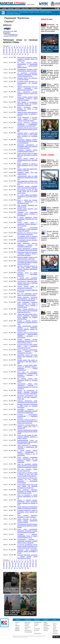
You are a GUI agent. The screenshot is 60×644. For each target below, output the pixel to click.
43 (18, 51)
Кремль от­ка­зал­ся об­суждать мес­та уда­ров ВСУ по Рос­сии (50, 269)
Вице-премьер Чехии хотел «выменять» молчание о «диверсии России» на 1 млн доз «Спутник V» (27, 386)
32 (21, 49)
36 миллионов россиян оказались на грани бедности (27, 240)
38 (4, 51)
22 (28, 47)
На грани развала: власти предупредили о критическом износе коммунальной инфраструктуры (27, 65)
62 (4, 54)
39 (7, 51)
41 (13, 51)
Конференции (38, 622)
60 (33, 52)
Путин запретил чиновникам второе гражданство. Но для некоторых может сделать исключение (27, 459)
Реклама (55, 632)
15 (9, 47)
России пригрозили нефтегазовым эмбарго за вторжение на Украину (27, 507)
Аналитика (11, 8)
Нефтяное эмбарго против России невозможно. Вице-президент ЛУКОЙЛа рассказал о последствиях (27, 335)
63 (6, 54)
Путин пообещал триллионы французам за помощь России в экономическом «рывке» (27, 491)
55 (18, 52)
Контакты (55, 633)
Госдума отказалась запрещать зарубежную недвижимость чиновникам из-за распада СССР (27, 124)
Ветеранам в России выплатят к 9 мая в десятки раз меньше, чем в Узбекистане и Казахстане (27, 421)
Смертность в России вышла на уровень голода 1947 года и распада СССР (27, 426)
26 (4, 49)
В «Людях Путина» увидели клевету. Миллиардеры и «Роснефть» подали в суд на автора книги (27, 453)
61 (36, 52)
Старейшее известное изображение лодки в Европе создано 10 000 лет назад (27, 536)
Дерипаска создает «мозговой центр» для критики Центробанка (27, 187)
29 (13, 49)
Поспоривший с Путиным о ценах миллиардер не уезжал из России (27, 70)
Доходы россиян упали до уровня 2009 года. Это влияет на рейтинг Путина (27, 155)
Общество (17, 8)
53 (13, 52)
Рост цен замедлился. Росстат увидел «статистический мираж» (27, 294)
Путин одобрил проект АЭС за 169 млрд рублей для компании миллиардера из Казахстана (27, 486)
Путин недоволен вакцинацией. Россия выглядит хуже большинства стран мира (27, 351)
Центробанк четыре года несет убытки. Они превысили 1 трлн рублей (27, 356)
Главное (4, 8)
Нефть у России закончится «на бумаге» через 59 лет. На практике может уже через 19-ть (27, 310)
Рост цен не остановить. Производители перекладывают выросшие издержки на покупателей (27, 374)
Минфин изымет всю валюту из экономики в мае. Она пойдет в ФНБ (27, 361)
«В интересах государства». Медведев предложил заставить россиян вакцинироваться (27, 74)
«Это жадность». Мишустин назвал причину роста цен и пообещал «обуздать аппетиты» (27, 283)
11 (33, 46)
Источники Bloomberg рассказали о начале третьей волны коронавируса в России (27, 556)
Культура (36, 624)
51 (7, 52)
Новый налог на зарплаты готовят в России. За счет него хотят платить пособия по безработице (27, 474)
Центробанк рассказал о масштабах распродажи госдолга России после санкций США (27, 411)
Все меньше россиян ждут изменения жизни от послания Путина (27, 380)
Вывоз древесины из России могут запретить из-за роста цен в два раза (27, 182)
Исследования (28, 632)
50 (4, 52)
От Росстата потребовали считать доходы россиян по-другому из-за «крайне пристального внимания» (27, 546)
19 (20, 47)
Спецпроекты (34, 8)
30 (15, 49)
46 (27, 51)
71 (28, 54)
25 (36, 47)
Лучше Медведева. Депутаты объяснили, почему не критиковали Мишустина (27, 245)
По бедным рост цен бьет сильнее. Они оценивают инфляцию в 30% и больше (27, 525)
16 (12, 47)
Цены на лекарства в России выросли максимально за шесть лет (27, 496)
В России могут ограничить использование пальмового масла (27, 278)
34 (27, 49)
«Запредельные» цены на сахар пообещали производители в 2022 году (27, 177)
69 (23, 54)
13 (4, 47)
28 (10, 49)
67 (17, 54)
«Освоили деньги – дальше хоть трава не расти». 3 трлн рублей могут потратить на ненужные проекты (27, 135)
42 (15, 51)
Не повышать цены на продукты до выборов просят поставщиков (27, 237)
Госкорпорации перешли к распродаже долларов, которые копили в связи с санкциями (27, 541)
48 (33, 51)
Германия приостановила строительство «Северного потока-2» (27, 416)
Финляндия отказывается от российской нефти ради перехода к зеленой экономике (27, 146)
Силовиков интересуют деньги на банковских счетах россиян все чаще (27, 512)
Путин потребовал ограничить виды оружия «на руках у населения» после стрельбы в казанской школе (27, 304)
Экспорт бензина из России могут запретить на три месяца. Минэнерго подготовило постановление (27, 480)
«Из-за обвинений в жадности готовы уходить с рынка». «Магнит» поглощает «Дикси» (27, 119)
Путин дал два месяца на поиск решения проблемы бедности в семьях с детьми (27, 436)
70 (25, 54)
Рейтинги (46, 630)
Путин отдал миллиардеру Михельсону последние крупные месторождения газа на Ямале (27, 531)
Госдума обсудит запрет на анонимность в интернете (27, 287)
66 (14, 54)
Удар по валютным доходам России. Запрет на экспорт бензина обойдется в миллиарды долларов (27, 465)
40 (10, 51)
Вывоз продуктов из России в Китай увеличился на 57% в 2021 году (27, 165)
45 (24, 51)
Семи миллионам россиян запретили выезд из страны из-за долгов (27, 93)
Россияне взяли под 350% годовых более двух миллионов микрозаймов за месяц (27, 346)
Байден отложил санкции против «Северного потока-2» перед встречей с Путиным (27, 98)
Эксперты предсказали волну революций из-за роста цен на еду (27, 401)
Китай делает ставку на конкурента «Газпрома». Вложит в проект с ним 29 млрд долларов (27, 253)
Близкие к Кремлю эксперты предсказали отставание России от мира (27, 322)
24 (33, 47)
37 (36, 49)
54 (15, 52)
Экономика (27, 622)
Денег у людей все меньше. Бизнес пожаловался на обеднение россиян (27, 201)
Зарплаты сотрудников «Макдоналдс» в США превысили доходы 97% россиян (27, 229)
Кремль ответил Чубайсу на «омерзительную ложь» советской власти (27, 160)
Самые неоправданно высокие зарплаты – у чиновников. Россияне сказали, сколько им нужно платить (27, 328)
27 (7, 49)
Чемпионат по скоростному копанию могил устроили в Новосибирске (27, 214)
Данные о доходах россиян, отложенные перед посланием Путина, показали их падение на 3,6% (27, 502)
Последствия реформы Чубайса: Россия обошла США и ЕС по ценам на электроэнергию (27, 141)
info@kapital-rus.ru (13, 34)
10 (30, 46)
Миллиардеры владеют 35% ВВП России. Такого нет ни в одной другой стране (27, 191)
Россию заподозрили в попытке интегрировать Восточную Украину (27, 249)
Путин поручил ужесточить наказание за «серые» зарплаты (27, 516)
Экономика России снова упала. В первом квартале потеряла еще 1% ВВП (27, 129)
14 (6, 47)
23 (31, 47)
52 (10, 52)
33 (24, 49)
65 (12, 54)
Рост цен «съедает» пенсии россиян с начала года (27, 470)
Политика (27, 624)
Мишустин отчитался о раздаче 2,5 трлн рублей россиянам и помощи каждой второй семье (27, 262)
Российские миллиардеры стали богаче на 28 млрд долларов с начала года (27, 397)
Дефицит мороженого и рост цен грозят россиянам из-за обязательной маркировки (27, 88)
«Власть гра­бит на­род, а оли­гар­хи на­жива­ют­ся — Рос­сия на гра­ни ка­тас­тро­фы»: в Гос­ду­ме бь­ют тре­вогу (50, 185)
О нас (40, 8)
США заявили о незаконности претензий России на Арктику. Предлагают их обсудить (27, 103)
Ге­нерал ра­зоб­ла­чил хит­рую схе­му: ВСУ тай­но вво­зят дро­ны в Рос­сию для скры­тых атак (50, 49)
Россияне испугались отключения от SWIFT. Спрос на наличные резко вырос (27, 406)
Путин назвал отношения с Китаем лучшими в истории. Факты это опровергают (27, 59)
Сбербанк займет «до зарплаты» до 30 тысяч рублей (27, 79)
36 (33, 49)
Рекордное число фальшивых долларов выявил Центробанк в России (27, 551)
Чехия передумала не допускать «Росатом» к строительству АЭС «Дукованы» (27, 447)
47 (30, 51)
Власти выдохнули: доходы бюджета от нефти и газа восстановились (27, 109)
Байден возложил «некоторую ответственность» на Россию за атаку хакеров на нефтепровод (27, 298)
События (18, 620)
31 (18, 49)
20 (22, 47)
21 (25, 47)
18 (17, 47)
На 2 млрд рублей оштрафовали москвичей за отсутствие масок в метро (27, 196)
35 (30, 49)
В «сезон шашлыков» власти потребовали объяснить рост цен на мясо (27, 219)
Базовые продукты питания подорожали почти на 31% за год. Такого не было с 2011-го (27, 341)
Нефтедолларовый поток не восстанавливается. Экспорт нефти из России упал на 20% (27, 442)
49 (36, 51)
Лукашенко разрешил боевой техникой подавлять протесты (27, 150)
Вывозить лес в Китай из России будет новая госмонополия (27, 233)
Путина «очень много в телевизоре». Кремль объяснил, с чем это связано (27, 224)
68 (20, 54)
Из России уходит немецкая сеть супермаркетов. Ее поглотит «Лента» (27, 83)
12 (36, 46)
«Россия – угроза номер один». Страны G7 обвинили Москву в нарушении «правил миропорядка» (27, 367)
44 (21, 51)
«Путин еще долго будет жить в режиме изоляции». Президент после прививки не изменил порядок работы (27, 316)
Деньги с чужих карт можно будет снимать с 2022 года (27, 169)
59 (30, 52)
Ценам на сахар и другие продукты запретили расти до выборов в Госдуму (27, 114)
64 (9, 54)
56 (21, 52)
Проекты (46, 620)
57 (24, 52)
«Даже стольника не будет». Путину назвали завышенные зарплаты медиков (27, 520)
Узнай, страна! (25, 8)
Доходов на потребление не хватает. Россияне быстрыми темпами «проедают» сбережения (27, 392)
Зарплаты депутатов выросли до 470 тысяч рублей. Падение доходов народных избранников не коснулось (27, 268)
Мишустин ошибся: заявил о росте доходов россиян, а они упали (27, 258)
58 (27, 52)
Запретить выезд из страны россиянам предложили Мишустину (27, 274)
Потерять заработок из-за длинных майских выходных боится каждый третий (27, 431)
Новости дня (47, 19)
